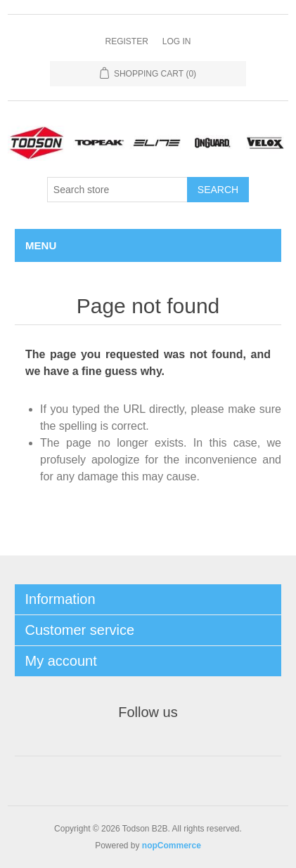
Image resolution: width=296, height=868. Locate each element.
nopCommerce (172, 846)
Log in (177, 41)
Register (126, 41)
